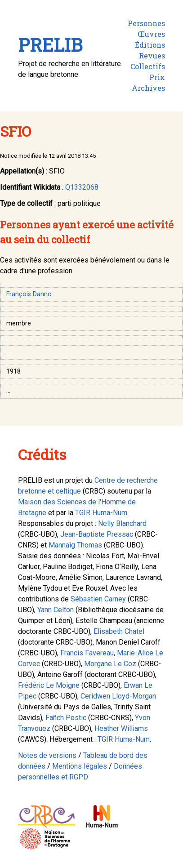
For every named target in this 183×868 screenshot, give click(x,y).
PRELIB (50, 45)
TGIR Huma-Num (101, 513)
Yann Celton (56, 610)
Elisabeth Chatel (119, 631)
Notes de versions (47, 755)
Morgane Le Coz (110, 664)
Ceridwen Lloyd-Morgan (118, 696)
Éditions (150, 45)
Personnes (146, 23)
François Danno (29, 294)
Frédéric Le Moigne (49, 685)
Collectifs (148, 66)
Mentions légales (80, 766)
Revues (152, 56)
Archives (148, 88)
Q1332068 (82, 187)
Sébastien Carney (98, 599)
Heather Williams (121, 728)
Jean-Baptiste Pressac (97, 534)
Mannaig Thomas (75, 545)
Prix (157, 77)
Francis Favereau (87, 653)
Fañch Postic (66, 718)
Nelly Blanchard (122, 523)
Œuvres (151, 34)
